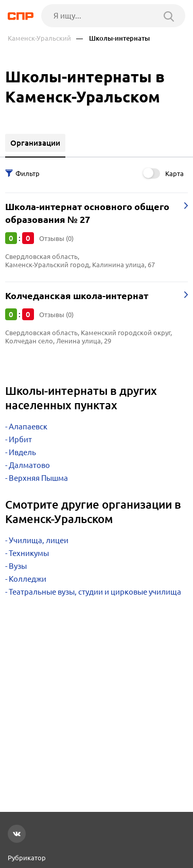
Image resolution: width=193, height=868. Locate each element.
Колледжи (28, 579)
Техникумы (29, 553)
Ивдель (22, 452)
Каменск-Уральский (39, 38)
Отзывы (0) (56, 238)
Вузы (18, 566)
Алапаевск (28, 427)
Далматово (29, 465)
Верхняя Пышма (38, 478)
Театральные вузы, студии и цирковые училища (95, 592)
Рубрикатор (27, 858)
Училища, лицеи (39, 540)
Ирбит (20, 439)
